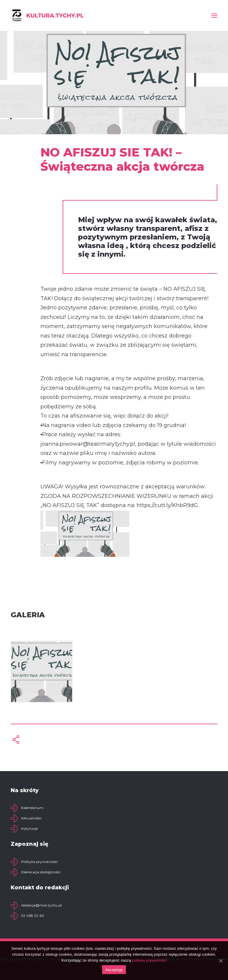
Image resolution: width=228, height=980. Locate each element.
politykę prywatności (149, 960)
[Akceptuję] (221, 961)
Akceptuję (114, 970)
